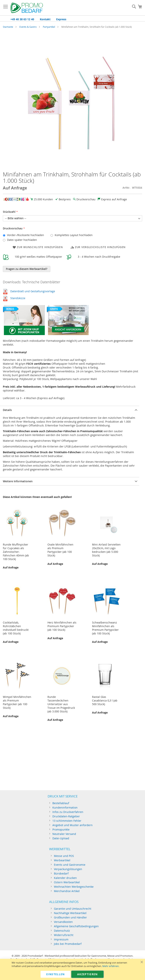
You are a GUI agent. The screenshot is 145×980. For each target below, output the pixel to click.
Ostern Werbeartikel (67, 882)
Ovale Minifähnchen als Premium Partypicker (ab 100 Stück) (60, 550)
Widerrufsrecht (64, 935)
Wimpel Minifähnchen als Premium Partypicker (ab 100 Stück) (17, 702)
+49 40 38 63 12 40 (22, 19)
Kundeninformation (65, 807)
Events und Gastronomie (70, 865)
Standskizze (18, 298)
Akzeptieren (87, 974)
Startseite (8, 27)
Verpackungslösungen (68, 869)
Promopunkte (61, 829)
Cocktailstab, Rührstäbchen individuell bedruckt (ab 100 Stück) (16, 628)
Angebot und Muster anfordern (72, 825)
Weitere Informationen (18, 481)
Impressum (61, 939)
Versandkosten (63, 922)
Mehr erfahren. (111, 966)
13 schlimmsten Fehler (67, 821)
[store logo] (27, 8)
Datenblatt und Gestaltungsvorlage (33, 291)
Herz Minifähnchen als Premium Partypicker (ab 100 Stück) (62, 626)
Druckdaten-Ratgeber (66, 816)
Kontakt (45, 19)
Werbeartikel (62, 860)
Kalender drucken (65, 878)
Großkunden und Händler (70, 917)
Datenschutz (62, 931)
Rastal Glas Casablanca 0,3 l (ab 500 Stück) (105, 700)
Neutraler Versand (64, 834)
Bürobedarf (61, 873)
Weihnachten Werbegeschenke (74, 887)
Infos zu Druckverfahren (68, 812)
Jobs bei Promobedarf (68, 944)
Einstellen (56, 974)
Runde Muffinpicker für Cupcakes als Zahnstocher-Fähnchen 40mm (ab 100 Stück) (16, 552)
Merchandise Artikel (67, 891)
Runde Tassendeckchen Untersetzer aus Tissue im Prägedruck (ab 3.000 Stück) (61, 704)
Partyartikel (49, 27)
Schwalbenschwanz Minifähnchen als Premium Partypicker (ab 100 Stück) (105, 628)
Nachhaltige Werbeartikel (70, 913)
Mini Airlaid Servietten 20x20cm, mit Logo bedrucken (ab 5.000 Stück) (106, 550)
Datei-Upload (61, 838)
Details (7, 410)
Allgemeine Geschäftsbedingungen (76, 926)
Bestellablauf (61, 803)
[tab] (70, 410)
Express (61, 19)
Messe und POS (64, 856)
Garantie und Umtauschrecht (73, 909)
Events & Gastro (28, 27)
